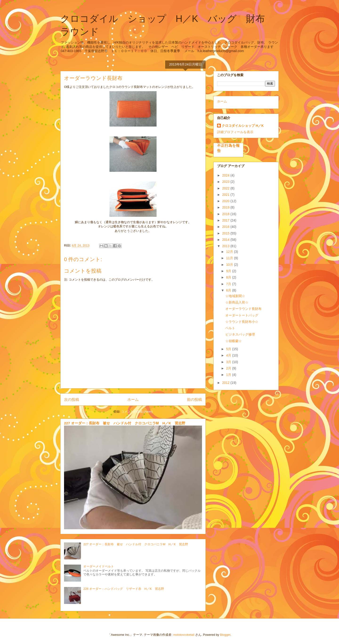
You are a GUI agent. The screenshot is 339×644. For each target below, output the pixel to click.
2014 (226, 240)
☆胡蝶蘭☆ (234, 341)
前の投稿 (194, 400)
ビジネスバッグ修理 (240, 334)
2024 (226, 175)
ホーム (133, 400)
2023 (226, 182)
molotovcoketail (184, 635)
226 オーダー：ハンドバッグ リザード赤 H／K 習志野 (124, 589)
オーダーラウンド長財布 (243, 309)
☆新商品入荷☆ (237, 302)
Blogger (225, 635)
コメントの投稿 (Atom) (137, 412)
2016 (226, 227)
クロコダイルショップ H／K (243, 126)
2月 (229, 368)
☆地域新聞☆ (235, 296)
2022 (226, 188)
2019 (226, 207)
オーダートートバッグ (242, 315)
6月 (229, 290)
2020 (226, 201)
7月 (229, 284)
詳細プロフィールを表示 (235, 132)
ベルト (230, 328)
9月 (229, 271)
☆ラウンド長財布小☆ (242, 322)
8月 (229, 277)
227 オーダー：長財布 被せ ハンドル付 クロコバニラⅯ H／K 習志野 (125, 423)
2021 (226, 195)
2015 (226, 233)
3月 (229, 362)
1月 (229, 375)
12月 (230, 252)
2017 (226, 220)
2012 (226, 383)
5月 (229, 349)
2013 (226, 246)
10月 (230, 265)
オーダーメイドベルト (99, 566)
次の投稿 (72, 400)
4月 (229, 355)
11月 (230, 258)
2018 (226, 214)
